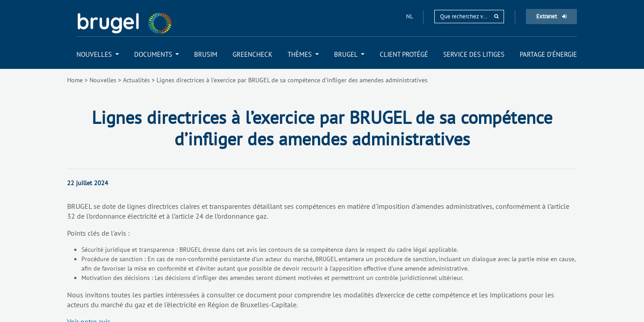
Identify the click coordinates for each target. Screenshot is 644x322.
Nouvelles (103, 80)
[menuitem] (98, 54)
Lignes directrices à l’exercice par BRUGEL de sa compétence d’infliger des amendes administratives (292, 80)
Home (75, 80)
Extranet (551, 16)
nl (410, 16)
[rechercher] (496, 16)
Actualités (136, 80)
